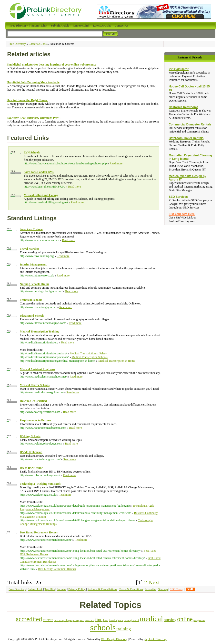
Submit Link (35, 589)
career (48, 620)
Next (154, 582)
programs (199, 620)
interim (113, 620)
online (185, 619)
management (131, 620)
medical (151, 619)
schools (103, 628)
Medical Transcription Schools (89, 357)
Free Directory (17, 44)
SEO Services (178, 197)
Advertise (150, 589)
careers (58, 620)
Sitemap (163, 589)
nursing (170, 620)
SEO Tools (176, 589)
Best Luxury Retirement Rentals (57, 569)
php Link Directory (155, 639)
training (124, 629)
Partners (61, 589)
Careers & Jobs (38, 44)
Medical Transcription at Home (117, 361)
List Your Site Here (182, 214)
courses (90, 620)
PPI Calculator (179, 69)
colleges (68, 620)
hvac (106, 620)
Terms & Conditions (131, 589)
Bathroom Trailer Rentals (186, 138)
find (99, 620)
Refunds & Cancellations (102, 589)
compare (79, 620)
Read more (116, 163)
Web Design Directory (114, 639)
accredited (29, 619)
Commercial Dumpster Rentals (190, 124)
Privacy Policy (77, 589)
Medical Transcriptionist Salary (88, 353)
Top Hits (50, 589)
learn (120, 620)
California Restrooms (184, 107)
